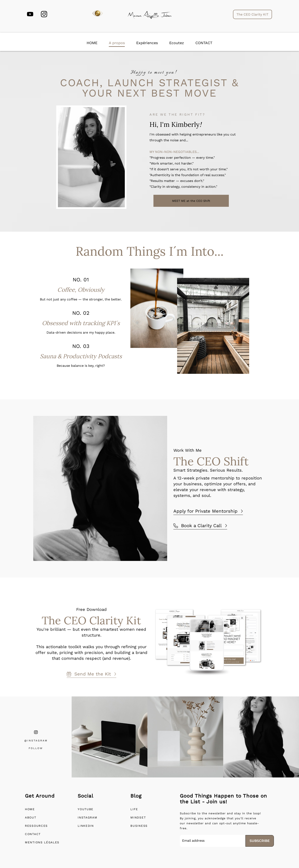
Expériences (147, 43)
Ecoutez (177, 43)
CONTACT (204, 43)
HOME (92, 43)
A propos (117, 43)
